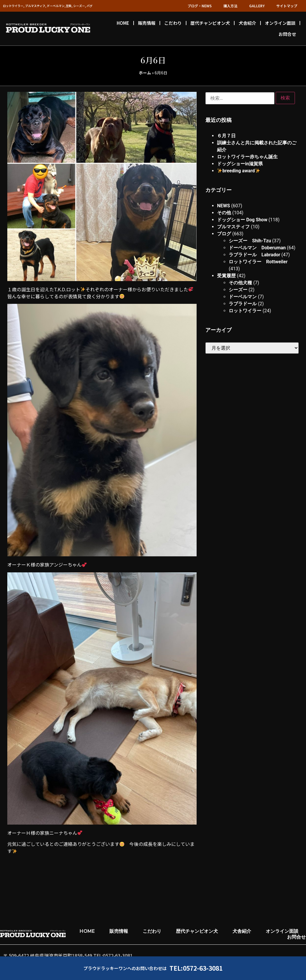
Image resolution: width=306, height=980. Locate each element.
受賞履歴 (226, 276)
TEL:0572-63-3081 (196, 968)
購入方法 (230, 6)
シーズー (238, 290)
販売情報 (147, 23)
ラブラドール (243, 304)
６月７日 (226, 136)
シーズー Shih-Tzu (250, 241)
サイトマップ (287, 6)
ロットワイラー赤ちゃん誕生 (247, 157)
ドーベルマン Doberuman (257, 248)
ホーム (145, 73)
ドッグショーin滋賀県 (240, 164)
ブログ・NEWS (200, 6)
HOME (123, 23)
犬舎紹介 (247, 23)
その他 (224, 213)
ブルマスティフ (233, 227)
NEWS (223, 206)
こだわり (173, 23)
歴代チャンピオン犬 (210, 23)
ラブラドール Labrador (254, 255)
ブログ (224, 234)
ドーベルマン (243, 297)
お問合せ (287, 34)
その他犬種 (240, 283)
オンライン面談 (280, 23)
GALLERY (257, 6)
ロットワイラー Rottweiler (258, 262)
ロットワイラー (245, 311)
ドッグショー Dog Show (242, 220)
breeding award (238, 171)
